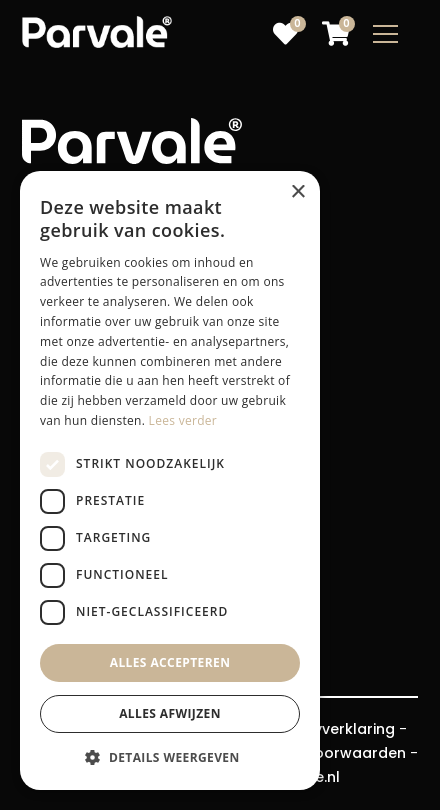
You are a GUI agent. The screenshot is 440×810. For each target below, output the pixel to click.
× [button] (297, 192)
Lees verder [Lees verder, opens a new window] (183, 420)
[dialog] (170, 480)
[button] (170, 758)
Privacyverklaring (332, 729)
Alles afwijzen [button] (170, 713)
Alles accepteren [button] (170, 662)
